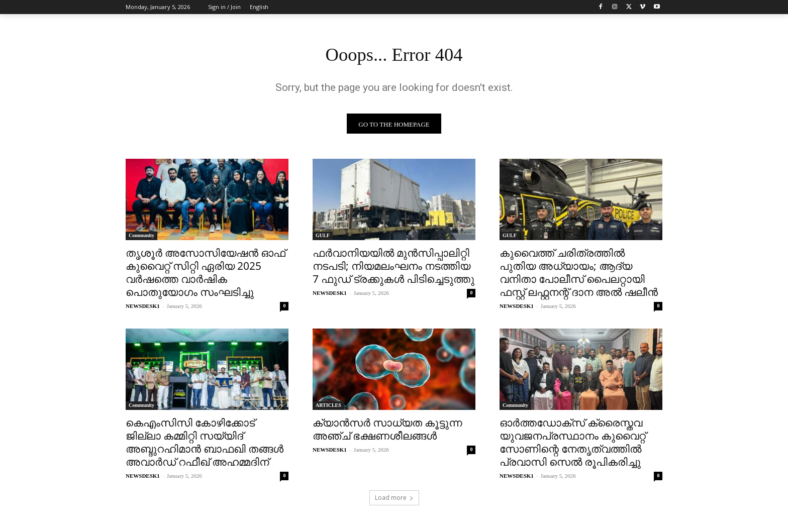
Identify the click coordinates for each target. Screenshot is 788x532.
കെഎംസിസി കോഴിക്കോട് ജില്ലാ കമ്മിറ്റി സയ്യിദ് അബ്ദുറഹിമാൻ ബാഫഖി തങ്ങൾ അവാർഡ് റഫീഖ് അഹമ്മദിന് (205, 445)
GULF (323, 238)
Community (141, 238)
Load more (394, 500)
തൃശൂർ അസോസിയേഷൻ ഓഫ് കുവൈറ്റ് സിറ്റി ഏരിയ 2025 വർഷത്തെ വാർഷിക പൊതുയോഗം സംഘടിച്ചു (206, 275)
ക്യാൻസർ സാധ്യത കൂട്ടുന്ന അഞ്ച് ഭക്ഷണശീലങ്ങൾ (387, 432)
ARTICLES (328, 408)
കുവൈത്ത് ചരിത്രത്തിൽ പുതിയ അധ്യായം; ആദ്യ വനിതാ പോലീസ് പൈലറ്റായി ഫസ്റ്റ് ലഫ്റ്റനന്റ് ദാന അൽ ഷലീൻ (579, 275)
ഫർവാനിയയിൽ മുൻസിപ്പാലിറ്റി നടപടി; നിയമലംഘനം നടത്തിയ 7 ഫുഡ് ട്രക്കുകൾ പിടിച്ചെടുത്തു (393, 268)
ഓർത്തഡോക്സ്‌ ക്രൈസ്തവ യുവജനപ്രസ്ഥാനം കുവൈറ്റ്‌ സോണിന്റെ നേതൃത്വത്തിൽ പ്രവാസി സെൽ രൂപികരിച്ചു (573, 445)
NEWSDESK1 (143, 308)
